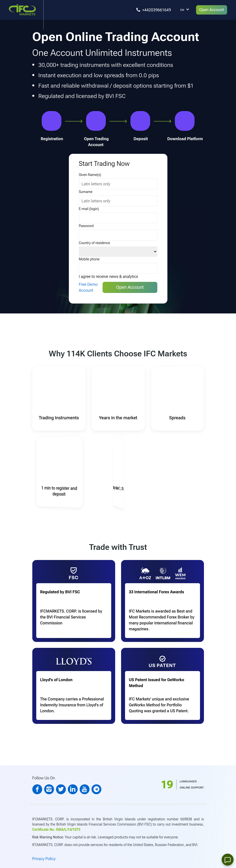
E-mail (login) (89, 209)
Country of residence (95, 243)
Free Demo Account (88, 287)
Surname (86, 192)
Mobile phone (89, 259)
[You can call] (155, 10)
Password (86, 226)
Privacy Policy (44, 859)
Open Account (212, 10)
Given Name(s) (90, 175)
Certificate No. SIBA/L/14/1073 (56, 829)
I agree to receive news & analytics (109, 277)
